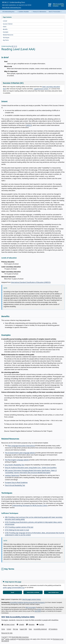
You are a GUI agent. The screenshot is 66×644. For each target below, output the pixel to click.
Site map (15, 629)
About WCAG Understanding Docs (12, 7)
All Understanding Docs (8, 12)
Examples (6, 32)
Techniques (6, 38)
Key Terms (6, 40)
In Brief (5, 21)
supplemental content (41, 89)
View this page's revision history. (31, 599)
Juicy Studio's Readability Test (15, 465)
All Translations (53, 629)
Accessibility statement (40, 629)
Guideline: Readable (23, 12)
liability (7, 639)
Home (3, 629)
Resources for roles (7, 633)
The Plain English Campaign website (17, 460)
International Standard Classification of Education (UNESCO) (31, 282)
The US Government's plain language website (20, 453)
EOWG (39, 609)
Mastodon (32, 624)
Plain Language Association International (21, 446)
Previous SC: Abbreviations (39, 12)
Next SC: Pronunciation (55, 12)
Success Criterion (8, 24)
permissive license (24, 639)
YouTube (42, 624)
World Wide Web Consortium (20, 637)
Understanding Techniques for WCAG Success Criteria (30, 505)
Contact (9, 629)
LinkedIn (22, 624)
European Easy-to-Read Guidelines (16, 482)
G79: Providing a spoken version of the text (19, 527)
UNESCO (29, 125)
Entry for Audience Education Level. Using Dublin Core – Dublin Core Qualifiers (31, 468)
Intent (5, 27)
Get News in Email (9, 624)
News (30, 629)
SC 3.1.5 (14, 46)
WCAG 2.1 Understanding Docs (14, 2)
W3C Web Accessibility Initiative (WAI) (18, 617)
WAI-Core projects (31, 607)
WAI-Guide (38, 611)
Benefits (5, 29)
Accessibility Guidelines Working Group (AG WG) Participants (27, 602)
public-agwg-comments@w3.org (14, 587)
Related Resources (8, 35)
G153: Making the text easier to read (17, 530)
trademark (13, 639)
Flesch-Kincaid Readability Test (15, 485)
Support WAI (23, 629)
